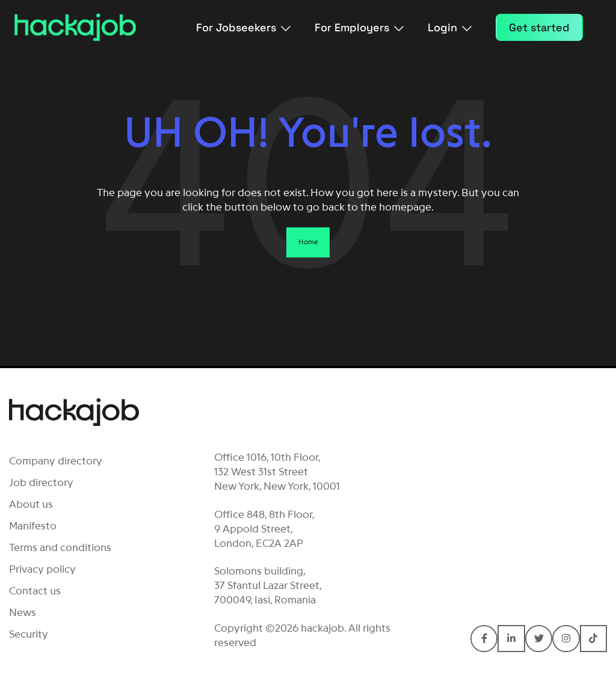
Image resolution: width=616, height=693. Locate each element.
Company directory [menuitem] (56, 461)
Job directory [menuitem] (41, 482)
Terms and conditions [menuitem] (60, 547)
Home (308, 242)
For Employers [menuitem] (359, 27)
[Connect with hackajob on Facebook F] (484, 639)
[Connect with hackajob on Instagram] (566, 639)
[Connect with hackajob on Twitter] (539, 639)
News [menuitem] (23, 612)
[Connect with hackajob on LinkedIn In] (511, 639)
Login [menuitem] (450, 27)
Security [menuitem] (29, 634)
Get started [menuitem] (539, 27)
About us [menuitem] (31, 504)
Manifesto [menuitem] (33, 526)
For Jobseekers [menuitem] (243, 27)
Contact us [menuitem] (35, 591)
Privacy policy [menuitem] (42, 569)
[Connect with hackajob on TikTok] (593, 639)
